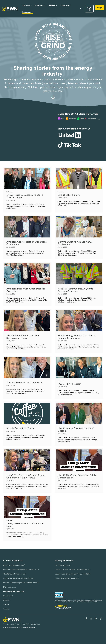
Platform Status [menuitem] (9, 624)
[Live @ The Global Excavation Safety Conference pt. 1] (79, 460)
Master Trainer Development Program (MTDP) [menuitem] (72, 574)
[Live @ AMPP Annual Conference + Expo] (27, 507)
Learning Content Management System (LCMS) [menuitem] (22, 570)
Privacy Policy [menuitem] (20, 624)
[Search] (81, 9)
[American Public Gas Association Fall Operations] (27, 274)
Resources (27, 12)
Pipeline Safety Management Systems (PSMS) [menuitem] (21, 583)
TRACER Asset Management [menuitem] (14, 574)
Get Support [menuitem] (8, 596)
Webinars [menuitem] (7, 609)
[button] (86, 619)
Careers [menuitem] (6, 605)
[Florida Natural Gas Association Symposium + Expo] (27, 321)
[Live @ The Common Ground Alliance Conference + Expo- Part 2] (27, 460)
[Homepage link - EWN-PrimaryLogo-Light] (11, 621)
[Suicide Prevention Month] (27, 413)
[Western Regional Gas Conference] (27, 367)
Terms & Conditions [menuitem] (33, 624)
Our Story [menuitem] (7, 600)
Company (66, 5)
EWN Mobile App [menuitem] (10, 587)
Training (53, 5)
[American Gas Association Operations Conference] (27, 227)
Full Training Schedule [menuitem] (63, 565)
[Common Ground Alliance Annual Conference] (79, 227)
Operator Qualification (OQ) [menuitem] (14, 565)
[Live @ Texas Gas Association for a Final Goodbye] (27, 178)
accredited (72, 600)
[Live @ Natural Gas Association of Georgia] (79, 413)
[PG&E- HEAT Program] (79, 367)
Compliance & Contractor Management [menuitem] (18, 578)
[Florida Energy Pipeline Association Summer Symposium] (79, 321)
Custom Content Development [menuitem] (67, 578)
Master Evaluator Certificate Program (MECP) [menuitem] (72, 570)
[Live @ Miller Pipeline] (79, 178)
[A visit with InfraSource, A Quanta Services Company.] (79, 274)
